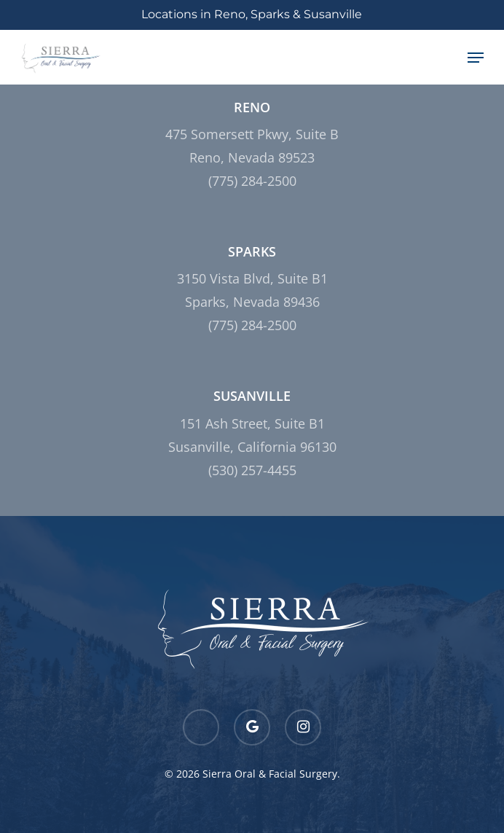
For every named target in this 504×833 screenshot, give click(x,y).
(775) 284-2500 (252, 181)
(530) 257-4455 (252, 470)
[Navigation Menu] (476, 58)
